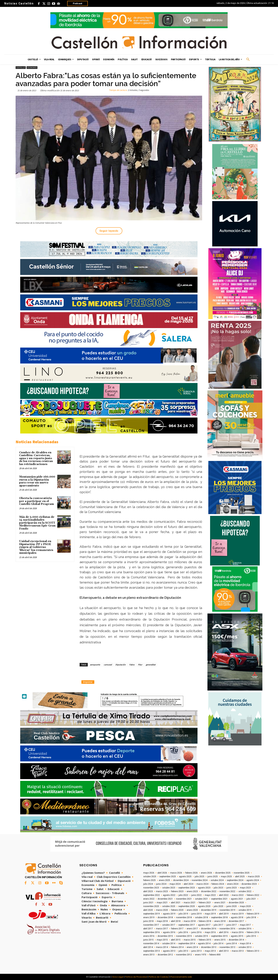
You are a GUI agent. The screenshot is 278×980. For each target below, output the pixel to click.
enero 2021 (220, 903)
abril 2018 (176, 921)
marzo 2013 (238, 951)
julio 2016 (183, 932)
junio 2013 (196, 951)
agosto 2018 (237, 917)
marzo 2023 (162, 891)
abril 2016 (224, 932)
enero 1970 (201, 955)
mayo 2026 (149, 873)
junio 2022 (196, 895)
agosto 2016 (169, 932)
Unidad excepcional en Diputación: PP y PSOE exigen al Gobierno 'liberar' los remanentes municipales (36, 547)
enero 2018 (220, 921)
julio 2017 (218, 925)
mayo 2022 (210, 895)
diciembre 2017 (236, 921)
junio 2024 (161, 884)
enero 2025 (164, 880)
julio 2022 (183, 895)
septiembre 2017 (187, 925)
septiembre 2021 (219, 899)
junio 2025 (213, 877)
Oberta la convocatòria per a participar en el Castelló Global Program (37, 501)
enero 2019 (149, 917)
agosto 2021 (237, 899)
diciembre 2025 (223, 873)
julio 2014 (218, 944)
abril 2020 (148, 910)
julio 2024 (148, 884)
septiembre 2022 (151, 895)
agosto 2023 (204, 888)
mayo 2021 (162, 903)
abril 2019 (224, 914)
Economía (32, 68)
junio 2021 (148, 903)
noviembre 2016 (227, 929)
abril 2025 (240, 877)
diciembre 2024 (181, 880)
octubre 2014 (169, 944)
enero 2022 (149, 899)
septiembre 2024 (235, 880)
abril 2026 (162, 873)
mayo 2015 (162, 940)
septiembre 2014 (187, 944)
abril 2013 (224, 951)
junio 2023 (232, 888)
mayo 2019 (210, 914)
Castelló (21, 68)
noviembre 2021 (184, 899)
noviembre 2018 (184, 917)
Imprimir (88, 682)
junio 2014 (232, 944)
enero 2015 (220, 940)
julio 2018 (251, 917)
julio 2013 (183, 951)
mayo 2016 (210, 932)
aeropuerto (95, 665)
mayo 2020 (245, 906)
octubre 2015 (201, 936)
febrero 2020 (177, 910)
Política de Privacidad (136, 977)
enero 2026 (206, 873)
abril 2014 (148, 947)
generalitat (151, 665)
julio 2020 (218, 906)
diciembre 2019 (209, 910)
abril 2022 (224, 895)
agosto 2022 (169, 895)
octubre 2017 (169, 925)
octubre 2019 (245, 910)
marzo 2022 (238, 895)
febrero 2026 (191, 873)
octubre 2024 (217, 880)
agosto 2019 (169, 914)
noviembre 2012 (184, 955)
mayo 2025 (226, 877)
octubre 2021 (201, 899)
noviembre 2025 (242, 873)
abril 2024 (188, 884)
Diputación (121, 665)
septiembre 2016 (151, 932)
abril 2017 (148, 929)
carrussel (108, 665)
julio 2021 (251, 899)
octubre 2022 (245, 891)
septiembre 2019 (151, 914)
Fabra (132, 665)
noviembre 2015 (184, 936)
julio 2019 (183, 914)
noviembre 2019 (227, 910)
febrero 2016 (253, 932)
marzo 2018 (190, 921)
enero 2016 (149, 936)
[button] (248, 60)
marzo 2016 (238, 932)
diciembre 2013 (209, 947)
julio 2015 (251, 936)
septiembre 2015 (219, 936)
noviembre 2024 (200, 880)
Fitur (140, 665)
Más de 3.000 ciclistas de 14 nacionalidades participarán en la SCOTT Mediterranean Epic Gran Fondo (37, 523)
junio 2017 (232, 925)
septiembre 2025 (168, 877)
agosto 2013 (169, 951)
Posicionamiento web (181, 977)
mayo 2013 (210, 951)
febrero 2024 (218, 884)
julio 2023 (218, 888)
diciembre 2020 (236, 903)
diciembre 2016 (209, 929)
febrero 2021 (205, 903)
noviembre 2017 (151, 925)
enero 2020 (192, 910)
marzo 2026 (176, 873)
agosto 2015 (237, 936)
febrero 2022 (253, 895)
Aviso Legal (118, 977)
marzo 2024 (202, 884)
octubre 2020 (169, 906)
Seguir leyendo (109, 231)
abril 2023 (148, 891)
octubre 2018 (201, 917)
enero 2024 (233, 884)
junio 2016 (196, 932)
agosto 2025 (185, 877)
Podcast (77, 3)
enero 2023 (192, 891)
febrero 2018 (205, 921)
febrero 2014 (177, 947)
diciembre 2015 (165, 936)
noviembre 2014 (151, 944)
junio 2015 (148, 940)
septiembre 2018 (219, 917)
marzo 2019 (238, 914)
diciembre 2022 (209, 891)
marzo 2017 (162, 929)
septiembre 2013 (151, 951)
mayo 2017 (245, 925)
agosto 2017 (204, 925)
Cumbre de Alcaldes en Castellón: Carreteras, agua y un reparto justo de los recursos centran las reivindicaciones (36, 458)
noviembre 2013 (227, 947)
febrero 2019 (253, 914)
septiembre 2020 (187, 906)
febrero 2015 (205, 940)
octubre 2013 (245, 947)
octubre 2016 (245, 929)
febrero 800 (215, 955)
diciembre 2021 (165, 899)
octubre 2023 (169, 888)
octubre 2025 (150, 877)
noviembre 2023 (151, 888)
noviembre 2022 (227, 891)
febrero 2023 (177, 891)
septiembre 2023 (187, 888)
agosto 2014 (204, 944)
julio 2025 (199, 877)
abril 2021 (176, 903)
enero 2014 (192, 947)
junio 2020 (232, 906)
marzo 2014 (162, 947)
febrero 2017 (177, 929)
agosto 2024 (253, 880)
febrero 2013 (253, 951)
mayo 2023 (245, 888)
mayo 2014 (245, 944)
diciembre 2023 (249, 884)
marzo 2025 (254, 877)
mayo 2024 (175, 884)
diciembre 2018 (165, 917)
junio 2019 (196, 914)
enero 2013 (149, 955)
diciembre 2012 (165, 955)
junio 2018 (148, 921)
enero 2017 (192, 929)
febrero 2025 (149, 880)
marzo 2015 (190, 940)
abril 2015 (176, 940)
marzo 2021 (190, 903)
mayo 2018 (162, 921)
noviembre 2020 (151, 906)
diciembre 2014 (236, 940)
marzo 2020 (162, 910)
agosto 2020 (204, 906)
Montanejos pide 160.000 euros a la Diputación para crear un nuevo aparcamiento (37, 481)
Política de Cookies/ (159, 977)
